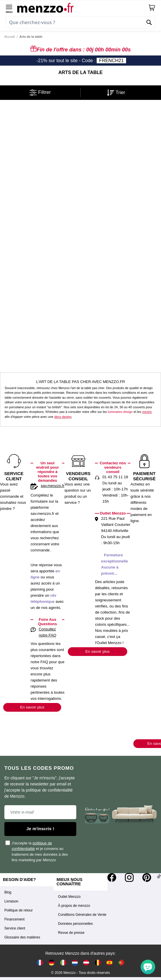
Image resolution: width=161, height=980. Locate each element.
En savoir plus (32, 707)
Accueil (9, 37)
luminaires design (120, 412)
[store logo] (83, 8)
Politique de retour (18, 910)
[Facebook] (112, 877)
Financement (14, 919)
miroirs (147, 412)
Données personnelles (75, 924)
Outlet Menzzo (69, 897)
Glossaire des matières (22, 937)
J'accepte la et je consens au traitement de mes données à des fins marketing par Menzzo (37, 851)
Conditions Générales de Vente (82, 915)
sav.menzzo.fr (53, 486)
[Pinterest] (147, 877)
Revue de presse (71, 933)
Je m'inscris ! (40, 829)
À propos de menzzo (74, 906)
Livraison (11, 901)
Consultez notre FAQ (47, 632)
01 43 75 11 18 (115, 477)
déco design (63, 417)
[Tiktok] (159, 877)
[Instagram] (129, 877)
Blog (8, 892)
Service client (15, 928)
